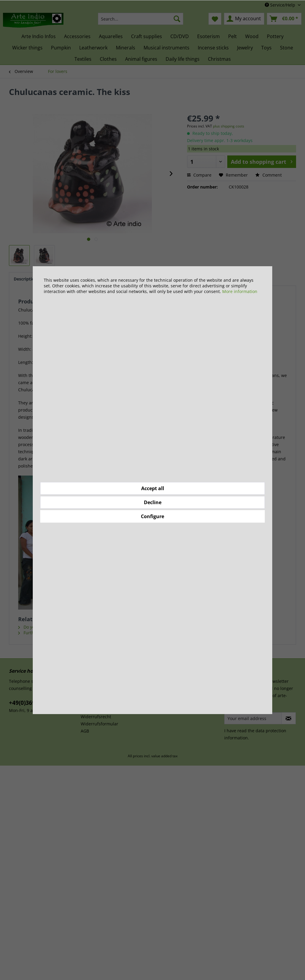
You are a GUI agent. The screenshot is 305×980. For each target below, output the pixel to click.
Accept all (153, 488)
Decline (153, 502)
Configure (152, 516)
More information (240, 291)
